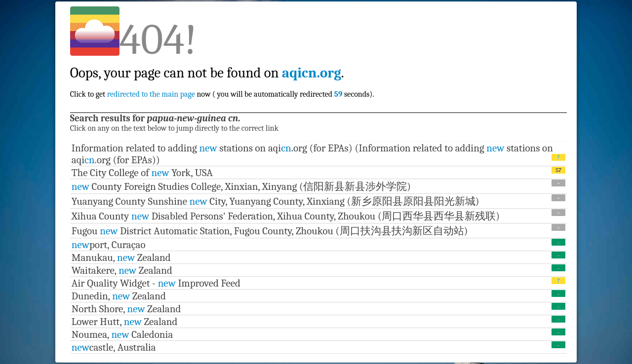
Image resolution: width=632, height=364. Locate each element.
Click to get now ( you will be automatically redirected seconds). (222, 73)
